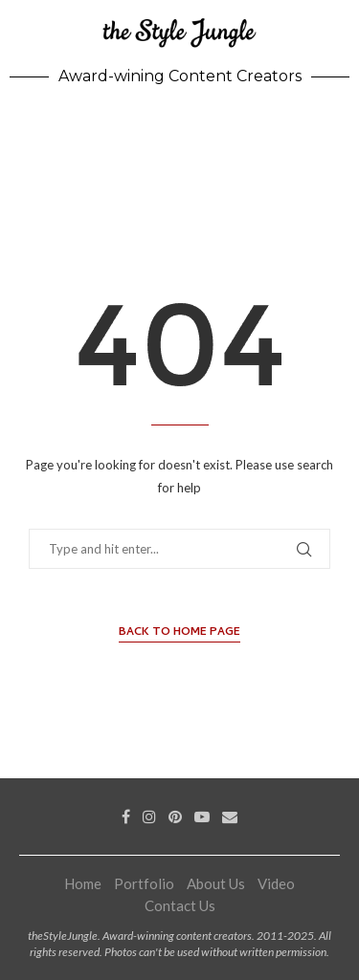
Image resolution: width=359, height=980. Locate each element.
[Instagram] (149, 817)
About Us (216, 883)
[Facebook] (126, 817)
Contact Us (180, 905)
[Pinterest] (175, 817)
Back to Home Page (179, 633)
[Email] (230, 817)
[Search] (340, 131)
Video (276, 883)
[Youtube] (202, 817)
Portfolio (144, 883)
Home (83, 883)
